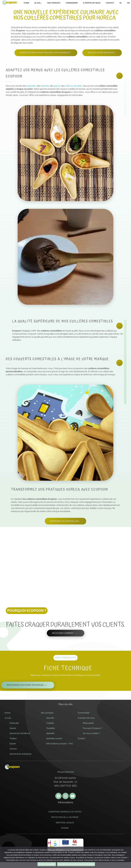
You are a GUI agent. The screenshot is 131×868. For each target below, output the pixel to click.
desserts (45, 86)
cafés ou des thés (73, 86)
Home (7, 713)
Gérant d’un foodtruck (20, 733)
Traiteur (13, 738)
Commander (84, 713)
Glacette (50, 718)
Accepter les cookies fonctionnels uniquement (76, 864)
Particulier (14, 723)
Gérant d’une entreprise (20, 754)
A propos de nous (86, 718)
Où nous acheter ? (91, 733)
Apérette (50, 733)
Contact (81, 738)
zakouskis (31, 86)
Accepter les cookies (47, 864)
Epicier (13, 744)
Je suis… (8, 718)
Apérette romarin (54, 738)
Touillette (50, 728)
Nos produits (47, 713)
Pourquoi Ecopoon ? (93, 728)
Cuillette (50, 723)
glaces (57, 86)
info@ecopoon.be (66, 772)
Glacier (13, 728)
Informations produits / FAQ (59, 744)
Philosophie (88, 723)
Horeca (13, 749)
